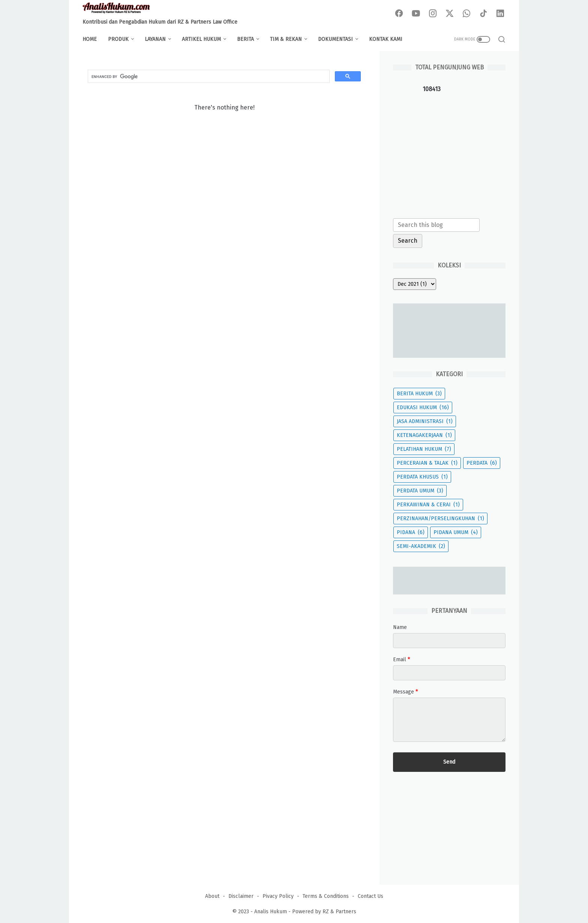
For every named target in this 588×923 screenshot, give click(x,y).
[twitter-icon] (450, 14)
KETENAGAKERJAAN (424, 435)
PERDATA (482, 463)
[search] (208, 77)
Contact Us (370, 896)
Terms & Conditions (326, 896)
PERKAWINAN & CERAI (428, 505)
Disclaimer (241, 896)
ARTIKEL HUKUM (201, 39)
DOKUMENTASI (335, 39)
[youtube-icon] (416, 14)
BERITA (245, 39)
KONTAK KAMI (386, 39)
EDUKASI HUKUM (423, 407)
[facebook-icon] (399, 14)
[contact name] (449, 641)
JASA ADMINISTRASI (425, 421)
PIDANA (411, 532)
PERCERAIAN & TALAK (427, 463)
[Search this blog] (436, 225)
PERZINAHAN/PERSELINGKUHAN (440, 519)
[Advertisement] (449, 154)
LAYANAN (155, 39)
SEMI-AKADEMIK (421, 546)
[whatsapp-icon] (466, 14)
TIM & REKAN (286, 39)
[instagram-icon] (433, 14)
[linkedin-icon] (500, 14)
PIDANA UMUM (456, 532)
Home (90, 39)
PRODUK (118, 39)
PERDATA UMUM (420, 491)
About (212, 896)
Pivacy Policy (278, 896)
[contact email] (449, 673)
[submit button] (449, 762)
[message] (449, 720)
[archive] (415, 284)
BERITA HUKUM (419, 394)
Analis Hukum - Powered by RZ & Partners (305, 912)
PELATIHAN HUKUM (424, 449)
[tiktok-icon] (483, 14)
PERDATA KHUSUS (422, 477)
